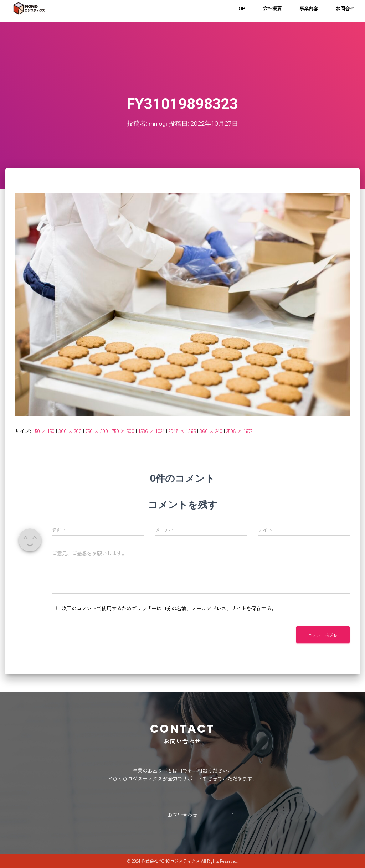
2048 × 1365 (182, 431)
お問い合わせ (196, 815)
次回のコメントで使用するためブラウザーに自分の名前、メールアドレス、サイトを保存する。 (169, 608)
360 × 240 (211, 431)
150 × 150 (44, 431)
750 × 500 (97, 431)
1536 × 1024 (151, 431)
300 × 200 (70, 431)
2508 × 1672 (239, 431)
